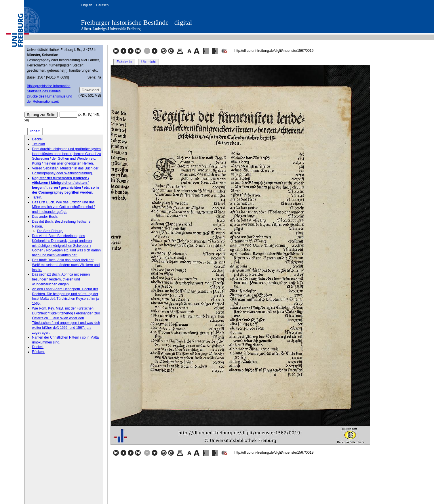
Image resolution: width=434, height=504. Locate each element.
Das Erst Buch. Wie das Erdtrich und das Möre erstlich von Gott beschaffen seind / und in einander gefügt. (63, 207)
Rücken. (38, 352)
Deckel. (38, 139)
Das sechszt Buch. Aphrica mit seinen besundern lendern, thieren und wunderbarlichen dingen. (61, 279)
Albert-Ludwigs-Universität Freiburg (111, 29)
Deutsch (102, 5)
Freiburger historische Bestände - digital (136, 22)
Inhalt (35, 131)
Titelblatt (38, 144)
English (86, 5)
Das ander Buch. (45, 217)
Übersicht (149, 62)
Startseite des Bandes (44, 91)
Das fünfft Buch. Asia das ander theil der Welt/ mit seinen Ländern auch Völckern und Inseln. (66, 265)
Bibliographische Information (48, 86)
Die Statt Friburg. (50, 231)
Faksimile (124, 62)
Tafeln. (37, 197)
